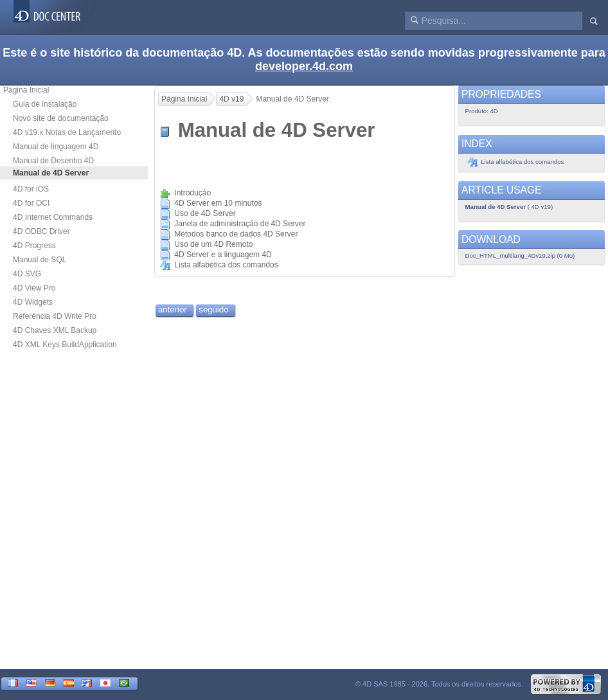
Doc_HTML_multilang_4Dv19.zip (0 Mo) (520, 256)
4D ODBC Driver (41, 231)
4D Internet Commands (53, 217)
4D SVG (27, 274)
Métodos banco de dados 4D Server (236, 234)
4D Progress (34, 246)
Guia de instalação (45, 104)
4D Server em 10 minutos (218, 203)
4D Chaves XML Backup (55, 330)
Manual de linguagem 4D (56, 147)
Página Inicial (26, 90)
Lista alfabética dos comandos (226, 265)
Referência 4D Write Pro (55, 316)
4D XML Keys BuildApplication (65, 345)
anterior (173, 310)
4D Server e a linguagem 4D (223, 255)
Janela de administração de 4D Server (240, 224)
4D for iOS (31, 189)
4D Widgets (33, 302)
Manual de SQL (40, 260)
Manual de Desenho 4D (53, 161)
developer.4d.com (304, 66)
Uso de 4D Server (205, 213)
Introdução (192, 193)
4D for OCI (31, 203)
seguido (213, 310)
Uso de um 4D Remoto (213, 244)
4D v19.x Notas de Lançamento (67, 132)
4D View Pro (34, 288)
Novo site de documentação (61, 118)
